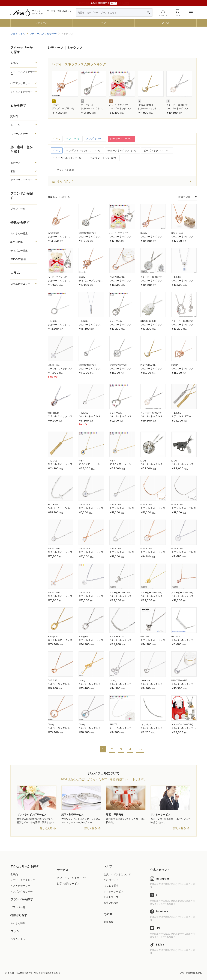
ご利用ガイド (111, 880)
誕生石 (14, 116)
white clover (53, 413)
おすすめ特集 (18, 924)
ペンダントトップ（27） (104, 158)
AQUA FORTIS (116, 637)
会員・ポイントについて (117, 875)
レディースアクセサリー (23, 73)
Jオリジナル (146, 725)
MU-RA (175, 365)
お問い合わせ (111, 903)
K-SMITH (145, 461)
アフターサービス (113, 892)
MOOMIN (145, 637)
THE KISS (176, 277)
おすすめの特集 (19, 233)
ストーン (15, 125)
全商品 (14, 63)
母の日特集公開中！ (104, 3)
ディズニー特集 (19, 251)
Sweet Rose (53, 233)
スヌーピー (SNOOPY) (177, 105)
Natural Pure (54, 365)
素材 (13, 171)
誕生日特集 (17, 242)
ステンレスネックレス (60, 369)
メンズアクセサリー (22, 92)
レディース (41, 23)
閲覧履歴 (109, 922)
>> (140, 749)
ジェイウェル (87, 105)
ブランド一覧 (18, 209)
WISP (81, 461)
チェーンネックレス (121, 728)
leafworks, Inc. (195, 973)
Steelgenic (53, 637)
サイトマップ (111, 897)
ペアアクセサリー (20, 83)
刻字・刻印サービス (68, 884)
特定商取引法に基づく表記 (47, 973)
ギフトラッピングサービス (72, 878)
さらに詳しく (63, 181)
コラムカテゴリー (20, 284)
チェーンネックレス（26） (122, 150)
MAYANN (176, 637)
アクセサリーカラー (22, 180)
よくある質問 (111, 886)
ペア (104, 23)
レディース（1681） (122, 139)
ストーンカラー (19, 134)
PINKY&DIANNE (146, 105)
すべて (57, 139)
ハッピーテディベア (119, 105)
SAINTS (113, 725)
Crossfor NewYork (87, 233)
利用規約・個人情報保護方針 (19, 973)
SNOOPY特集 (18, 259)
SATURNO (53, 505)
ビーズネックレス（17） (157, 150)
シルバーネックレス (92, 108)
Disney (55, 105)
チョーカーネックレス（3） (68, 158)
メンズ (166, 23)
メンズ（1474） (95, 139)
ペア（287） (73, 139)
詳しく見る (46, 829)
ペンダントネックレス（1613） (84, 150)
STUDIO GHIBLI (148, 321)
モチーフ (15, 163)
